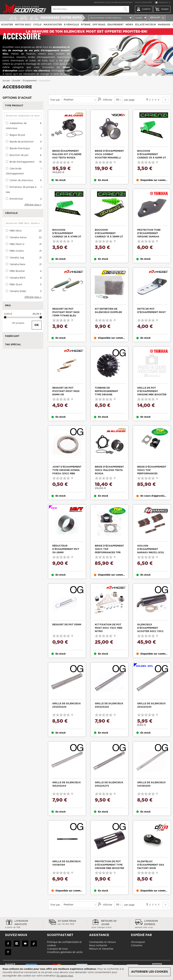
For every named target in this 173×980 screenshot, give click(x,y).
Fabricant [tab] (12, 336)
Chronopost (138, 942)
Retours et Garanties (101, 949)
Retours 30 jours (108, 924)
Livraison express (151, 924)
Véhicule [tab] (11, 213)
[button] (163, 3)
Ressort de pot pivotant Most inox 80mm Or (66, 391)
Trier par (55, 100)
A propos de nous (57, 949)
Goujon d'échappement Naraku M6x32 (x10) (151, 549)
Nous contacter (143, 3)
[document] (86, 972)
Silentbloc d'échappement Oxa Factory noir (151, 865)
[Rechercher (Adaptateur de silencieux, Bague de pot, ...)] (23, 116)
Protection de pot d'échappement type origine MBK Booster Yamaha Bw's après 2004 (109, 868)
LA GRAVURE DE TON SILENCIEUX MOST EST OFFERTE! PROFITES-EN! (87, 32)
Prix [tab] (8, 306)
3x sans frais (65, 923)
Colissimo (137, 946)
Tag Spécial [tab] (13, 345)
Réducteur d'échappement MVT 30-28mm (66, 549)
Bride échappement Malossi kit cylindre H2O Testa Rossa (67, 154)
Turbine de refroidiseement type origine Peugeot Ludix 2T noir (107, 395)
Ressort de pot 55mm (67, 625)
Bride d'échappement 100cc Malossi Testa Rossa (109, 470)
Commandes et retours (102, 942)
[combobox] (90, 9)
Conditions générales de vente (65, 952)
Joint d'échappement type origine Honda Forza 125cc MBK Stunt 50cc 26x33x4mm (67, 474)
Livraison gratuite (22, 924)
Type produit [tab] (14, 106)
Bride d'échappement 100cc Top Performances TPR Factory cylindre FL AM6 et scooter (109, 553)
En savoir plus (65, 976)
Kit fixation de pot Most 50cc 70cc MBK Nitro (109, 628)
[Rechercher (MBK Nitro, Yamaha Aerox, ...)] (23, 223)
